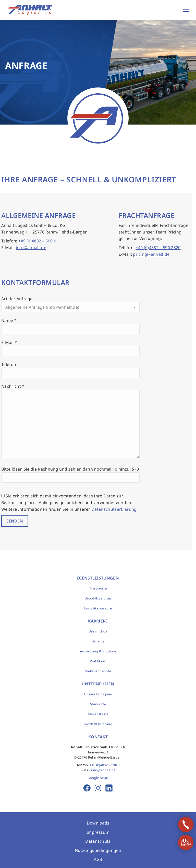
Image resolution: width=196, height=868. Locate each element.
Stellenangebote (98, 671)
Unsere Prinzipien (98, 694)
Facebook (87, 788)
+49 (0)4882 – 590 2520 (158, 248)
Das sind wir (98, 631)
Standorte (98, 704)
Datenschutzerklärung (114, 509)
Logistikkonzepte (98, 608)
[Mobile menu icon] (186, 10)
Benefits (98, 641)
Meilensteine (98, 714)
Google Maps (98, 778)
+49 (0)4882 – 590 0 (37, 241)
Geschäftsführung (98, 724)
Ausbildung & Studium (98, 651)
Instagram (98, 788)
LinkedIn (109, 788)
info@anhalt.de (31, 248)
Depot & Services (98, 598)
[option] (98, 72)
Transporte (98, 588)
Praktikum (98, 661)
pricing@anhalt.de (151, 254)
